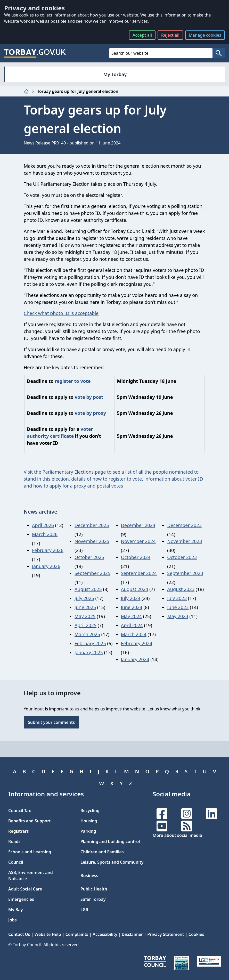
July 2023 (177, 598)
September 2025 (92, 573)
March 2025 (87, 634)
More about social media (177, 835)
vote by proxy (90, 413)
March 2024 (134, 634)
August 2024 (135, 589)
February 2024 (137, 643)
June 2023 (178, 607)
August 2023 (181, 589)
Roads (14, 841)
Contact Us (19, 934)
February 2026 (48, 550)
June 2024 (132, 607)
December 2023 (184, 525)
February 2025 (90, 643)
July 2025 (84, 598)
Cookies (196, 934)
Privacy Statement (166, 934)
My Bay (15, 910)
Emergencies (21, 899)
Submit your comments (51, 722)
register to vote (73, 381)
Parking (88, 831)
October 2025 (89, 557)
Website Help (48, 934)
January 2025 (89, 652)
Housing (89, 821)
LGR (84, 910)
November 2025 (92, 541)
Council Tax (20, 811)
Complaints (77, 934)
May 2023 (178, 616)
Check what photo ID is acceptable (61, 313)
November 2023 (185, 541)
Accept (142, 35)
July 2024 (131, 598)
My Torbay (115, 74)
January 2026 (46, 566)
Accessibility (105, 934)
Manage (205, 35)
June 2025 (85, 607)
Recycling (90, 811)
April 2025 (85, 625)
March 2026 (45, 534)
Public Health (94, 889)
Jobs (13, 920)
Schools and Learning (30, 852)
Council (16, 862)
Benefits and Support (30, 821)
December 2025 (92, 525)
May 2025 (85, 616)
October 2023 (182, 557)
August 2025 (88, 589)
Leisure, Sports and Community (112, 862)
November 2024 (138, 541)
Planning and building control (110, 841)
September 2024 (139, 573)
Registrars (18, 831)
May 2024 (131, 616)
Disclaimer (132, 934)
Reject (170, 35)
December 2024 (138, 525)
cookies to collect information (48, 15)
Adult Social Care (25, 889)
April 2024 (132, 625)
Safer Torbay (93, 899)
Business (89, 876)
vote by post (89, 397)
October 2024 (136, 557)
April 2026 (43, 525)
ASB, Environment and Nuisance (31, 876)
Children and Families (102, 852)
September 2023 (185, 573)
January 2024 (135, 659)
